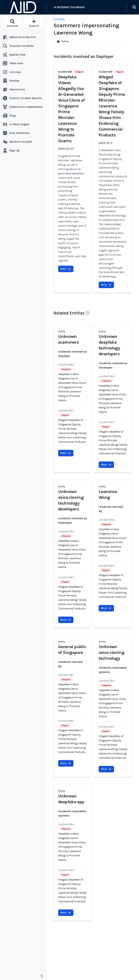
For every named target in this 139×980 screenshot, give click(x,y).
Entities (59, 19)
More (65, 269)
